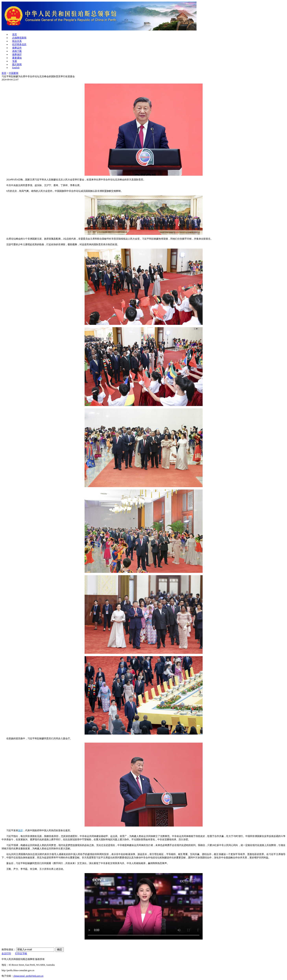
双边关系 (17, 41)
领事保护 (17, 54)
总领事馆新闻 (19, 38)
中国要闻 (14, 73)
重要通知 (17, 58)
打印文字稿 (21, 953)
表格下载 (17, 51)
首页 (15, 34)
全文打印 (6, 953)
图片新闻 (17, 64)
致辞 (20, 830)
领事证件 (17, 48)
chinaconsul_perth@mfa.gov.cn (28, 976)
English (16, 68)
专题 (15, 61)
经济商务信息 (19, 44)
